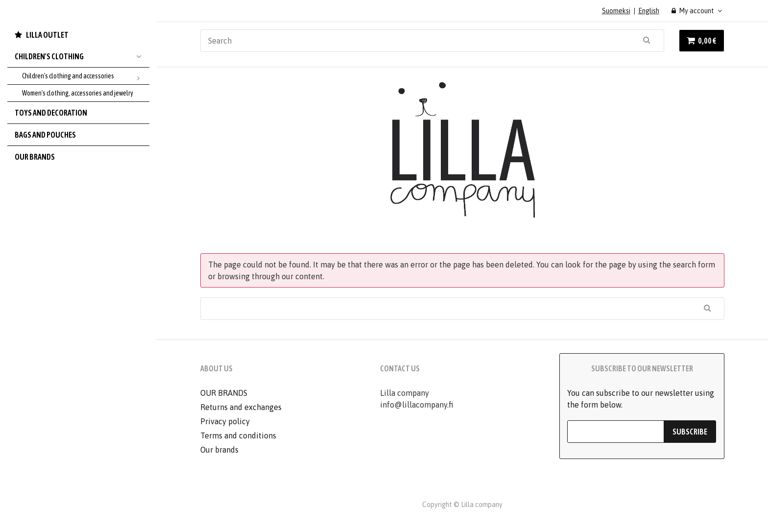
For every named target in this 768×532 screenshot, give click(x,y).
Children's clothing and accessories (86, 76)
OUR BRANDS (224, 393)
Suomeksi (616, 11)
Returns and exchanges (241, 407)
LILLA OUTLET (47, 35)
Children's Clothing (82, 56)
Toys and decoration (51, 113)
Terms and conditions (238, 435)
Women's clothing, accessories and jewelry (78, 93)
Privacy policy (225, 421)
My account (693, 11)
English (649, 11)
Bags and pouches (45, 135)
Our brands (35, 157)
